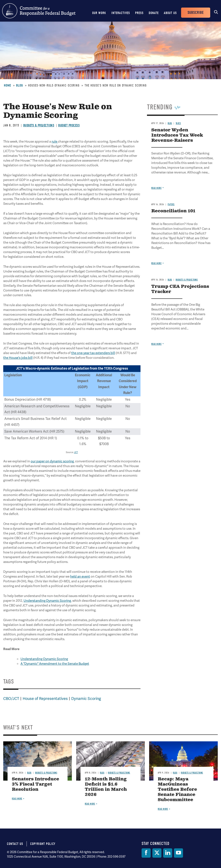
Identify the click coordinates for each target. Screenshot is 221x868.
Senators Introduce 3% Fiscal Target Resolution (36, 784)
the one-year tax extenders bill (93, 353)
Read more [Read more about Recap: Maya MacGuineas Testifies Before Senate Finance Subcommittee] (163, 809)
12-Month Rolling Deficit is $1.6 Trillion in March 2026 (106, 787)
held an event (80, 577)
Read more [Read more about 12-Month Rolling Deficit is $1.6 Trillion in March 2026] (90, 804)
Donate (154, 13)
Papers (171, 204)
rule (55, 142)
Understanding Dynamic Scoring (47, 601)
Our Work (99, 13)
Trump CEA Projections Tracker (180, 289)
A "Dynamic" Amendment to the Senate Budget (55, 664)
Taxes (178, 123)
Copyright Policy (43, 844)
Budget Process (69, 125)
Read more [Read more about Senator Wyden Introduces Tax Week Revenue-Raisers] (156, 188)
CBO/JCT (11, 699)
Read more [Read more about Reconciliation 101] (156, 263)
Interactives (121, 13)
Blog (20, 85)
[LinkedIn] (168, 853)
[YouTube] (178, 853)
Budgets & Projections (39, 125)
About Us (170, 13)
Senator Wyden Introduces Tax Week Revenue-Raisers (177, 135)
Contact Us (15, 844)
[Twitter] (157, 853)
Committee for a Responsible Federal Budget (39, 11)
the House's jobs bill (18, 358)
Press (139, 13)
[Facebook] (146, 853)
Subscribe (196, 13)
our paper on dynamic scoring (52, 461)
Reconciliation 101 (173, 211)
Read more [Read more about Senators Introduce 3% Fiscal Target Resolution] (17, 799)
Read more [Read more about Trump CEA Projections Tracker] (156, 344)
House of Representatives (45, 699)
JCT (76, 452)
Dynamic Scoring (86, 699)
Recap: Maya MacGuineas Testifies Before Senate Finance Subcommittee (177, 790)
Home (7, 85)
